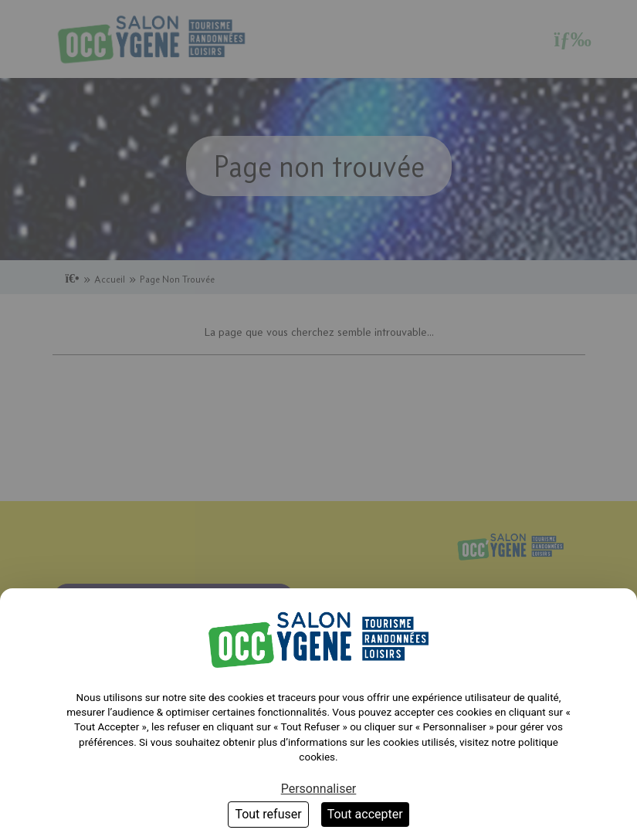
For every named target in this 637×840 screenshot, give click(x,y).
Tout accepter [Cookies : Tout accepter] (365, 814)
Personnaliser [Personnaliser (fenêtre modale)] (319, 789)
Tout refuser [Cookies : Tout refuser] (268, 814)
